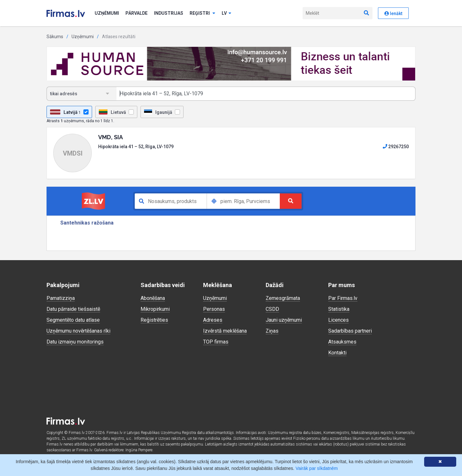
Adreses (213, 320)
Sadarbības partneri (350, 331)
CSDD (272, 309)
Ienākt (393, 13)
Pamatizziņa (61, 298)
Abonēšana (153, 298)
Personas (214, 309)
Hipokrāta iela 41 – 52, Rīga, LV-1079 (136, 147)
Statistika (339, 309)
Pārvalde (137, 13)
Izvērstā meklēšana (225, 331)
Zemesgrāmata (283, 298)
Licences (338, 320)
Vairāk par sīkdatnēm (317, 468)
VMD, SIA (111, 137)
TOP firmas (216, 342)
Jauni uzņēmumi (284, 320)
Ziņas (272, 331)
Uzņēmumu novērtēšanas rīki (78, 331)
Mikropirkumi (155, 309)
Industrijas (169, 13)
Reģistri (202, 13)
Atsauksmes (342, 342)
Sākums (55, 37)
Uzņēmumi (107, 13)
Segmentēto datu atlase (73, 320)
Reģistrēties (154, 320)
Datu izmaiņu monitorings (75, 342)
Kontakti (337, 353)
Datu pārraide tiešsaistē (73, 309)
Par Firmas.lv (343, 298)
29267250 (396, 147)
